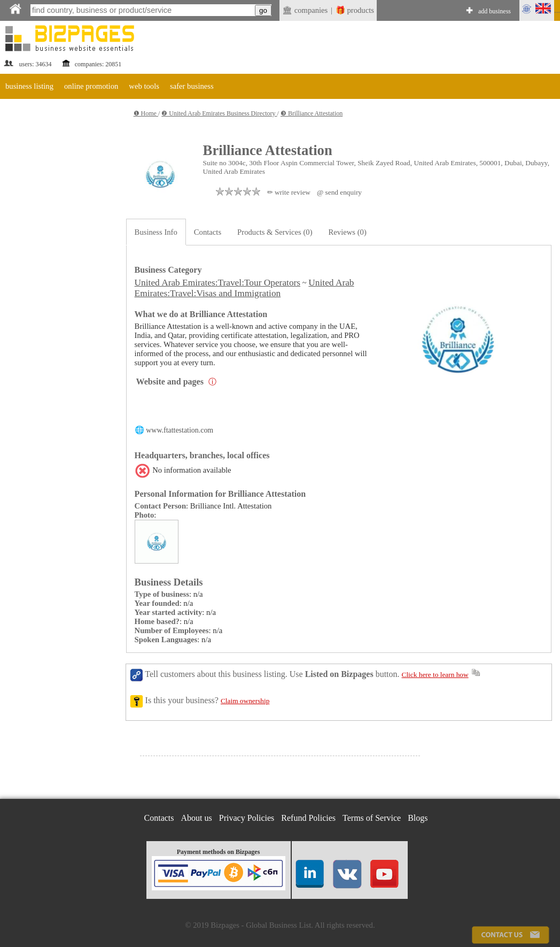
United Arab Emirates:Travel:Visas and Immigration (244, 288)
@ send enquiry (339, 192)
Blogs (418, 818)
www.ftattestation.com (180, 430)
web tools (144, 86)
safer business (192, 86)
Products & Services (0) (275, 232)
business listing (29, 86)
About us (197, 818)
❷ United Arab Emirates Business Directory (219, 113)
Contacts (208, 232)
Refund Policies (308, 818)
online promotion (91, 86)
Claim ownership (245, 701)
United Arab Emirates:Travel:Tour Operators (217, 283)
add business (495, 11)
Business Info (156, 232)
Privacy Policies (247, 818)
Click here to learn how (435, 675)
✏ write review (289, 192)
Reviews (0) (348, 232)
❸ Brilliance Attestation (312, 113)
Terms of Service (372, 818)
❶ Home (146, 113)
